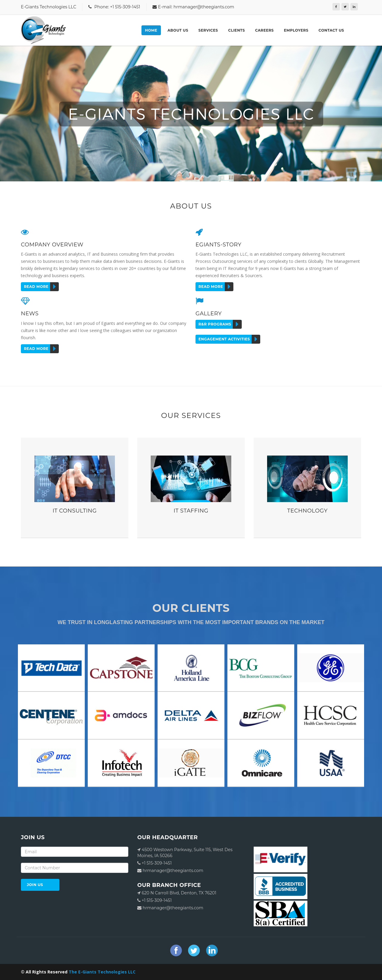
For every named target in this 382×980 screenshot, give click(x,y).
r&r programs (220, 324)
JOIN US (35, 885)
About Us (178, 30)
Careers (265, 30)
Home (151, 30)
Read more (41, 287)
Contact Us (331, 30)
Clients (237, 30)
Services (208, 30)
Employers (296, 30)
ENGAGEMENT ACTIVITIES (229, 339)
